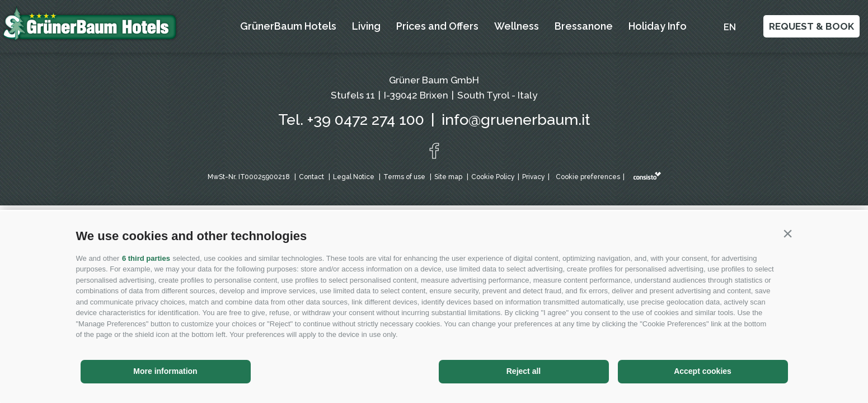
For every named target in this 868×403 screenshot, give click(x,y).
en (730, 27)
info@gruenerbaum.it (516, 120)
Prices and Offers (437, 26)
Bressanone (584, 26)
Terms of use (404, 177)
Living (366, 26)
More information (165, 371)
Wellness (517, 26)
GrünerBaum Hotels (288, 26)
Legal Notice (354, 177)
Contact (311, 177)
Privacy (534, 177)
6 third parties (146, 258)
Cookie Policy (493, 177)
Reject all (524, 371)
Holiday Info (658, 26)
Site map (448, 177)
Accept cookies (703, 371)
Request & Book (811, 26)
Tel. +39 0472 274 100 (351, 120)
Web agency (647, 175)
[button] (788, 233)
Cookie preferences (588, 177)
